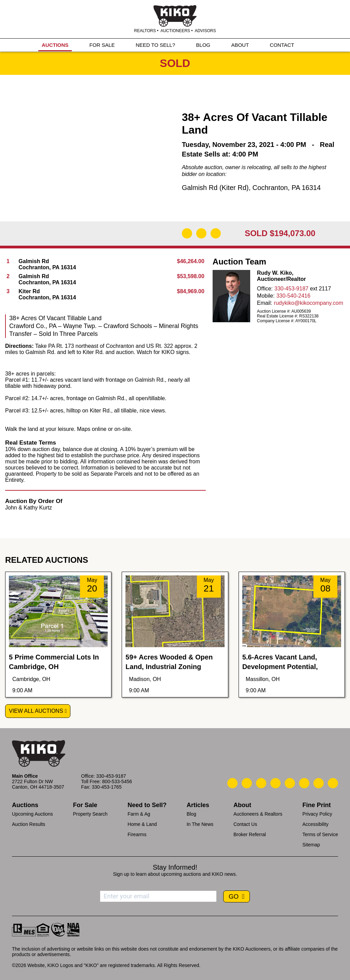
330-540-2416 (293, 296)
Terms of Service (320, 834)
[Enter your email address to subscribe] (158, 896)
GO (234, 896)
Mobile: (266, 296)
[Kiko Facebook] (275, 783)
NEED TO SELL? (155, 45)
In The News (200, 824)
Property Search (90, 814)
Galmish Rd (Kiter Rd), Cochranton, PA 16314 (251, 188)
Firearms (137, 834)
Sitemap (311, 845)
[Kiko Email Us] (247, 783)
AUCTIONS (55, 45)
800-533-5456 (117, 781)
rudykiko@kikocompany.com (308, 303)
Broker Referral (250, 834)
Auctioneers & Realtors (258, 814)
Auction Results (29, 824)
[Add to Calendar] (216, 233)
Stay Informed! (175, 867)
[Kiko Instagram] (333, 783)
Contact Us (245, 824)
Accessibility (315, 824)
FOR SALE (102, 45)
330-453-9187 (292, 289)
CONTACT (282, 45)
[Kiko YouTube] (319, 783)
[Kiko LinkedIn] (290, 783)
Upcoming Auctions (32, 814)
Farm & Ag (139, 814)
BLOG (203, 45)
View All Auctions (36, 711)
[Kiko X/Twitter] (304, 783)
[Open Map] (201, 233)
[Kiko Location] (261, 783)
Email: (265, 303)
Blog (191, 814)
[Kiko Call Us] (232, 783)
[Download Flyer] (187, 233)
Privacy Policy (317, 814)
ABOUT (240, 45)
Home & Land (142, 824)
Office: (265, 289)
